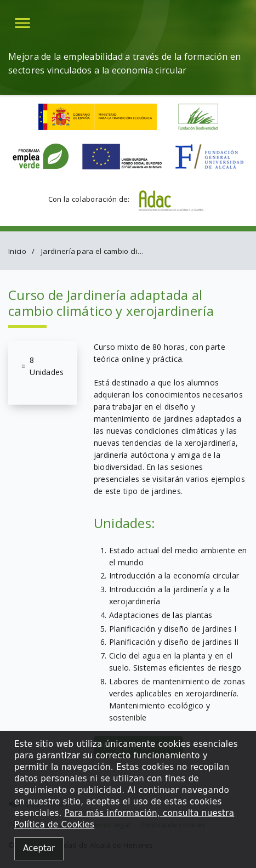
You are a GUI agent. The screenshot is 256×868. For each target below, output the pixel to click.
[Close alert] (39, 849)
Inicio (17, 251)
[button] (22, 23)
